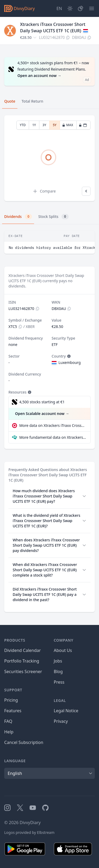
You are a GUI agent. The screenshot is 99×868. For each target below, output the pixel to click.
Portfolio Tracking (22, 661)
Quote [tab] (10, 101)
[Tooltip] (68, 356)
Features (13, 711)
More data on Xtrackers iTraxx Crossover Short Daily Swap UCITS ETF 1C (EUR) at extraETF (53, 425)
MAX (68, 125)
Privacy (61, 721)
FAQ (8, 721)
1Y (34, 125)
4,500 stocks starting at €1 (42, 402)
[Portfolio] (81, 8)
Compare (44, 191)
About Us (63, 650)
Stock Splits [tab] (53, 217)
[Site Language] (59, 8)
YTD (23, 125)
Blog (58, 671)
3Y (44, 125)
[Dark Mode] (70, 8)
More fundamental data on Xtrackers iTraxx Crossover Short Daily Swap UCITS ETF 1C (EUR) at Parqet (53, 437)
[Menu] (92, 8)
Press (59, 682)
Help (9, 732)
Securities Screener (23, 671)
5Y (55, 125)
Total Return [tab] (32, 101)
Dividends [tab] (18, 217)
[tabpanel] (49, 158)
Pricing (11, 700)
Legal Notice (66, 711)
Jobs (58, 661)
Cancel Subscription (24, 742)
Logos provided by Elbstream (29, 832)
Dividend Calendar (22, 650)
